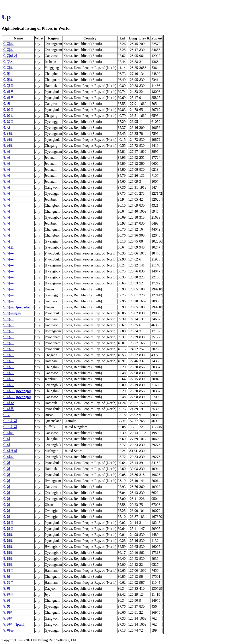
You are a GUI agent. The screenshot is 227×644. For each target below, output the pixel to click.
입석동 (8, 253)
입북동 (8, 122)
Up (6, 17)
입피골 (8, 630)
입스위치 (10, 421)
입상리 (8, 140)
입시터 (8, 433)
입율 (7, 576)
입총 (7, 606)
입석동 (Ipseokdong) (18, 307)
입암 (7, 463)
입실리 (8, 457)
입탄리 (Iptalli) (14, 624)
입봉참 (8, 116)
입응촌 (8, 582)
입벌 (7, 104)
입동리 (8, 80)
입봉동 (8, 110)
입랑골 (8, 86)
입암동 (8, 523)
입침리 (8, 612)
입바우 (8, 92)
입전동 (8, 594)
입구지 (8, 62)
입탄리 (8, 618)
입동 (7, 74)
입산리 (8, 134)
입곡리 (8, 44)
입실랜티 (10, 451)
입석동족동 (12, 313)
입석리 (8, 319)
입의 (7, 588)
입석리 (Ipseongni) (17, 391)
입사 (7, 128)
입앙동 (8, 571)
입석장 (8, 403)
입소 (7, 415)
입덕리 (8, 68)
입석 (7, 152)
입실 (7, 439)
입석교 (8, 247)
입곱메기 (10, 56)
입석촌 (8, 409)
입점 (7, 600)
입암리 (8, 535)
